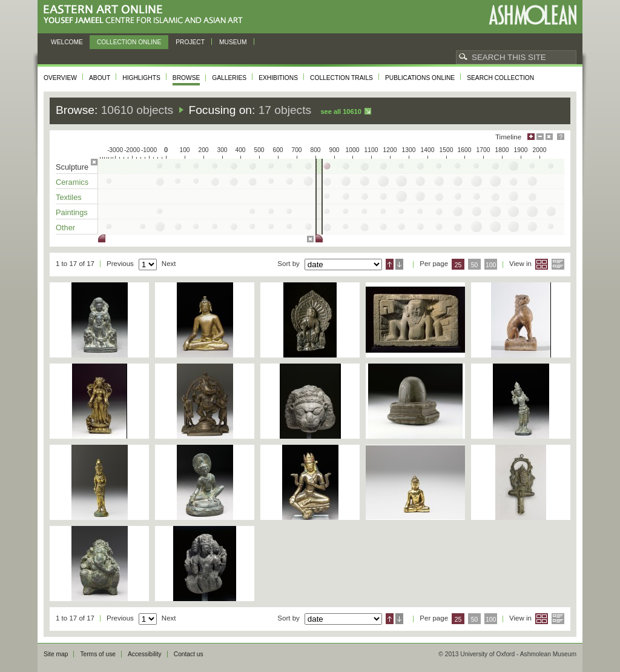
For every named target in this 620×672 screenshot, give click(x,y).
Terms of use (98, 654)
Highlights (141, 78)
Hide (549, 137)
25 (458, 265)
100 (491, 265)
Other (65, 228)
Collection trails (341, 78)
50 (475, 265)
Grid (542, 264)
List (558, 264)
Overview (60, 78)
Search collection (500, 78)
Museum (233, 42)
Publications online (420, 78)
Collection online (129, 42)
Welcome (67, 42)
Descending (399, 264)
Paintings (72, 212)
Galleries (229, 78)
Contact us (189, 654)
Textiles (69, 197)
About (100, 78)
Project (190, 42)
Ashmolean (533, 15)
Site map (56, 654)
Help (561, 137)
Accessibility (145, 654)
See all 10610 (341, 111)
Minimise (540, 137)
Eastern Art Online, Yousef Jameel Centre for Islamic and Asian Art (146, 15)
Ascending (390, 264)
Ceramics (72, 182)
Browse (186, 78)
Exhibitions (278, 78)
